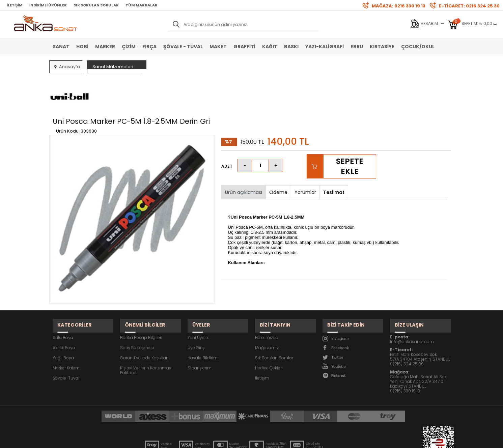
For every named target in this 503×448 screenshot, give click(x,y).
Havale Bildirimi (203, 320)
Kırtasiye (382, 47)
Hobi (82, 47)
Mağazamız (267, 310)
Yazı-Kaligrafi (325, 47)
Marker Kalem (66, 330)
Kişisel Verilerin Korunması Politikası (146, 332)
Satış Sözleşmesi (137, 310)
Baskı (291, 47)
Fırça (149, 47)
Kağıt (270, 47)
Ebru (357, 47)
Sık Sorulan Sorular (96, 5)
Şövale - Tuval (183, 47)
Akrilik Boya (64, 310)
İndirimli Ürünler (48, 5)
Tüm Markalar (142, 5)
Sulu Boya (63, 300)
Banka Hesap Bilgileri (141, 300)
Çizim (129, 47)
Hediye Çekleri (269, 330)
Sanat (61, 47)
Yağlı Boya (63, 320)
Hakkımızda (267, 300)
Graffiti (244, 47)
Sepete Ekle (350, 135)
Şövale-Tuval (66, 340)
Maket (218, 47)
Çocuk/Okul (418, 47)
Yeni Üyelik (198, 300)
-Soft (214, 439)
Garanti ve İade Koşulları (144, 320)
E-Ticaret (231, 439)
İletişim (15, 5)
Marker (105, 47)
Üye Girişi (197, 310)
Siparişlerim (200, 330)
